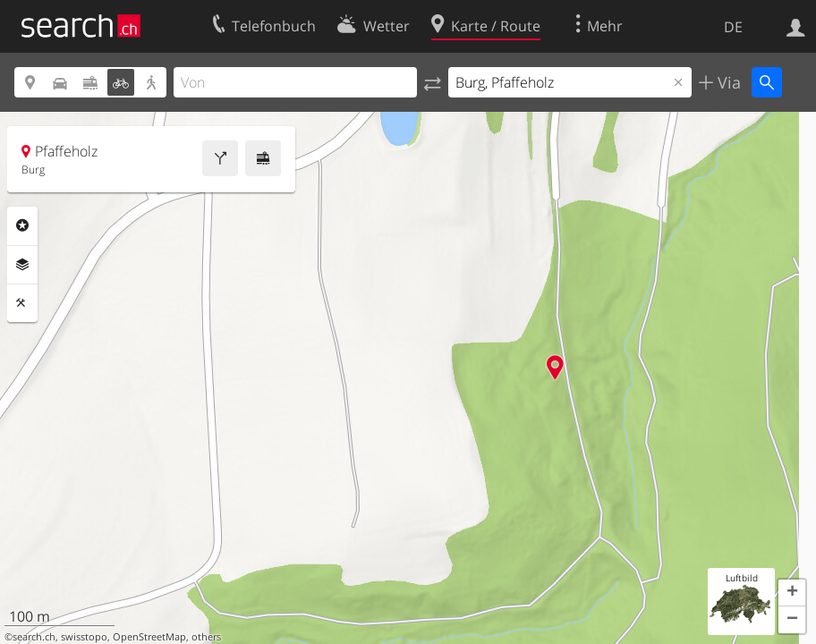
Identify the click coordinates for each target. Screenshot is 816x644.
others (206, 637)
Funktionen (22, 303)
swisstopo (84, 637)
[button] (792, 593)
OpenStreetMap (149, 637)
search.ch (34, 637)
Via (727, 82)
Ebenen (22, 265)
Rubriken (22, 225)
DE (733, 27)
